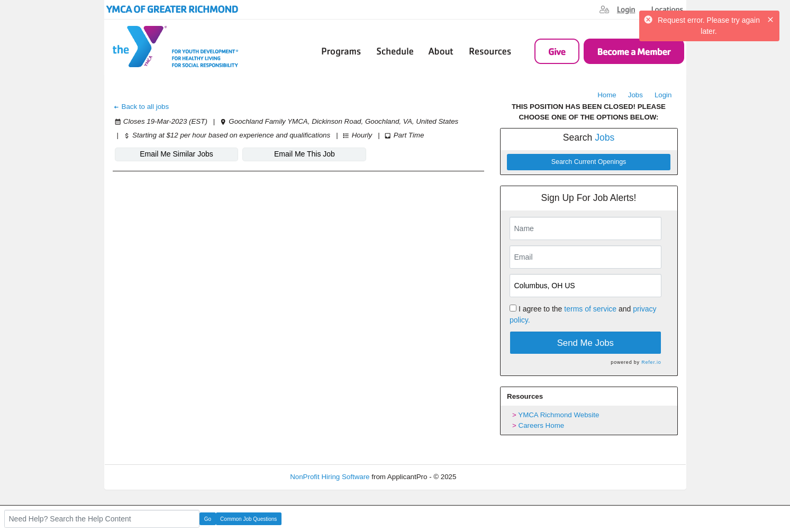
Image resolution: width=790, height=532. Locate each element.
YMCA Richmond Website (559, 415)
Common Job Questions (248, 519)
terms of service (590, 309)
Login (663, 95)
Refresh (488, 477)
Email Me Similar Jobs (176, 154)
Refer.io (651, 362)
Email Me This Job (305, 154)
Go (208, 519)
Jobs (635, 95)
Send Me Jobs (585, 343)
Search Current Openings (589, 162)
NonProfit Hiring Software (330, 477)
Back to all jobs (141, 107)
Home (607, 95)
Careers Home (542, 425)
